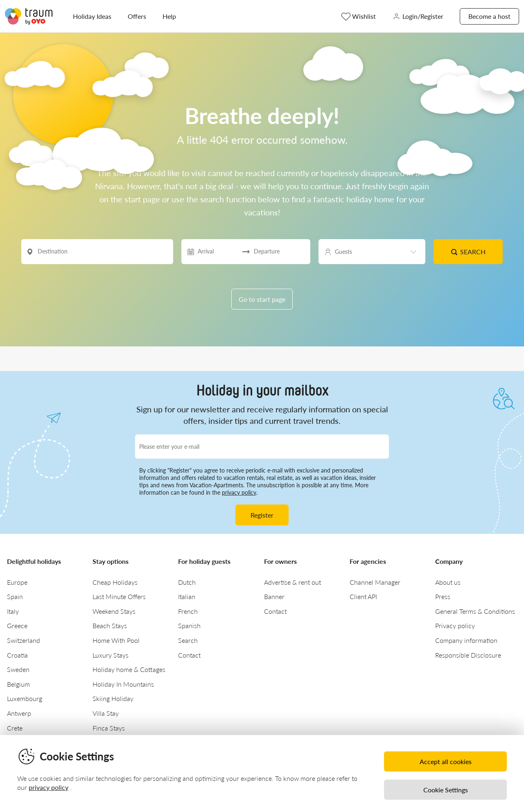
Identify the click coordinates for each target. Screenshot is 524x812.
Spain (15, 596)
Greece (17, 625)
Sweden (18, 669)
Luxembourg (25, 698)
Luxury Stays (111, 655)
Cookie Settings (446, 790)
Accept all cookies (446, 761)
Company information (466, 640)
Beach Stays (110, 625)
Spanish (189, 625)
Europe (17, 582)
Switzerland (24, 640)
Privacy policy (455, 625)
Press (443, 596)
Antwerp (19, 713)
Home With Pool (116, 640)
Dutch (187, 582)
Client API (363, 596)
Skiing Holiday (113, 698)
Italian (187, 596)
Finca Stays (109, 728)
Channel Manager (375, 582)
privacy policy (239, 492)
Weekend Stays (114, 611)
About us (448, 582)
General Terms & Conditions (475, 611)
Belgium (18, 684)
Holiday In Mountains (123, 684)
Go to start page (262, 299)
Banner (274, 596)
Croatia (17, 655)
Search (468, 252)
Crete (15, 728)
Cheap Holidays (115, 582)
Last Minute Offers (119, 596)
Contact (189, 655)
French (188, 611)
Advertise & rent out (292, 582)
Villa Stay (106, 713)
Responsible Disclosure (468, 655)
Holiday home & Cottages (129, 669)
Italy (13, 611)
